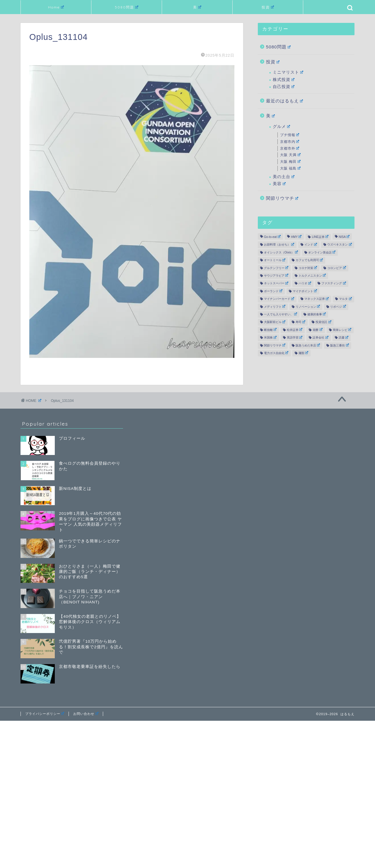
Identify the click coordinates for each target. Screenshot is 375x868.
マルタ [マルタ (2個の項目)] (345, 299)
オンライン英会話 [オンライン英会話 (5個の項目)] (322, 252)
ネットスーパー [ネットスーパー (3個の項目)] (276, 283)
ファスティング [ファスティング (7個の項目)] (334, 283)
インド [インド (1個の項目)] (311, 245)
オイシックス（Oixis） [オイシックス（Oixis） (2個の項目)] (281, 252)
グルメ (281, 127)
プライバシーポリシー (45, 714)
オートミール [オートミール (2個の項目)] (275, 260)
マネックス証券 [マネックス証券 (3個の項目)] (317, 299)
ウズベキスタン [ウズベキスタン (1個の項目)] (339, 245)
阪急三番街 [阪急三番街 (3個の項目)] (339, 345)
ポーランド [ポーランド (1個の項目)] (273, 291)
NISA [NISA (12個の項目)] (344, 237)
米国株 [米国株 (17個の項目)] (270, 338)
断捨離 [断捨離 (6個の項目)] (270, 330)
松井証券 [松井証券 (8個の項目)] (295, 330)
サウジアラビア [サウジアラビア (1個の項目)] (276, 275)
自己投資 (284, 87)
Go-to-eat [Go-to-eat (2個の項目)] (272, 237)
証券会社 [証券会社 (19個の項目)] (320, 338)
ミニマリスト (288, 72)
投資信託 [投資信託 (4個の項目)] (323, 322)
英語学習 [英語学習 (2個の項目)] (295, 338)
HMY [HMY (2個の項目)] (296, 237)
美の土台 (284, 177)
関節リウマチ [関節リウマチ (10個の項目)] (275, 345)
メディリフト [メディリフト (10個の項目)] (275, 307)
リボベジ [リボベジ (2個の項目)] (338, 307)
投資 (268, 7)
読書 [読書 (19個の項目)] (344, 338)
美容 (279, 184)
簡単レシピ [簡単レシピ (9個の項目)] (342, 330)
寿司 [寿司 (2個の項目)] (300, 322)
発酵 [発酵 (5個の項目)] (317, 330)
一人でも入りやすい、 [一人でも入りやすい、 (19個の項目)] (281, 314)
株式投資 (284, 80)
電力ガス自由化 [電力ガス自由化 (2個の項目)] (276, 353)
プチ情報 (290, 135)
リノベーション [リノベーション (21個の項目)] (308, 307)
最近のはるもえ (285, 101)
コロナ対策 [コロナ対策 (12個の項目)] (308, 268)
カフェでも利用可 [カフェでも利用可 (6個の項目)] (309, 260)
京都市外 (290, 148)
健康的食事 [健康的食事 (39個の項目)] (317, 314)
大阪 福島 (290, 168)
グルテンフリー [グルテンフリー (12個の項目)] (276, 268)
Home (56, 7)
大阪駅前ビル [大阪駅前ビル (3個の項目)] (275, 322)
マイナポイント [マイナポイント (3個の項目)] (305, 291)
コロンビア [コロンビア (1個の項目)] (336, 268)
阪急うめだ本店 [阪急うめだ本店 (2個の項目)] (308, 345)
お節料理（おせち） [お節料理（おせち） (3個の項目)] (279, 245)
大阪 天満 (290, 155)
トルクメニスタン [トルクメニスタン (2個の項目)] (312, 275)
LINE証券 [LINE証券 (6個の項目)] (320, 237)
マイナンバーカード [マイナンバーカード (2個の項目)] (279, 299)
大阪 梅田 (290, 162)
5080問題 (127, 7)
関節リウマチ (282, 198)
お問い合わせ (86, 714)
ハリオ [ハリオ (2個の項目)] (305, 283)
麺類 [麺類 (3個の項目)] (303, 353)
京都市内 (290, 142)
